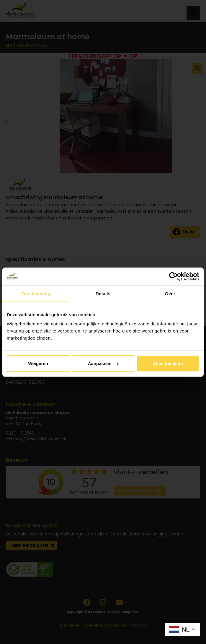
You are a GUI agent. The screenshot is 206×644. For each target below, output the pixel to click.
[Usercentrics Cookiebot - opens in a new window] (173, 276)
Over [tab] (170, 293)
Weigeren (38, 363)
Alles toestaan (168, 363)
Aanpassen (103, 363)
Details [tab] (103, 293)
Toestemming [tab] (36, 293)
